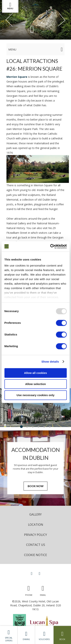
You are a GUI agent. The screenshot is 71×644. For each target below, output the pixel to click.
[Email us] (43, 590)
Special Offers (9, 635)
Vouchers (44, 635)
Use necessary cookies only (35, 395)
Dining (26, 635)
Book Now (36, 486)
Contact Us (36, 545)
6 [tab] (50, 427)
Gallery (35, 514)
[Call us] (29, 590)
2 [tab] (27, 427)
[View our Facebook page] (32, 573)
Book (62, 635)
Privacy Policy (35, 535)
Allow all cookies (35, 373)
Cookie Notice (35, 555)
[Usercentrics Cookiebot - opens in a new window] (51, 246)
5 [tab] (44, 427)
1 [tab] (21, 427)
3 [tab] (33, 427)
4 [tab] (38, 427)
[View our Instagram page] (40, 573)
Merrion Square (17, 77)
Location (36, 525)
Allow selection (35, 384)
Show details (50, 362)
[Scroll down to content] (32, 29)
